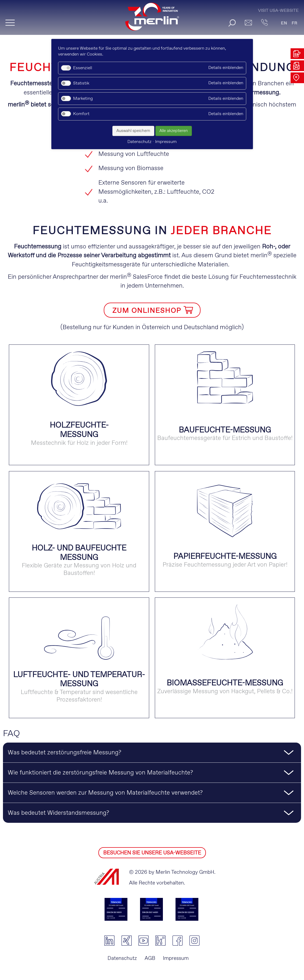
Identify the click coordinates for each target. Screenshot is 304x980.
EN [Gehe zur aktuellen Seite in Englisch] (284, 23)
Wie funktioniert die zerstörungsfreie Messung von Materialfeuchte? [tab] (100, 773)
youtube (143, 941)
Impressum (176, 958)
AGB (150, 958)
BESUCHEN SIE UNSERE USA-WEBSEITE (152, 853)
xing (126, 941)
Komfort (81, 114)
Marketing (83, 99)
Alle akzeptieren (174, 131)
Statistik (81, 83)
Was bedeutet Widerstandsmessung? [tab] (58, 813)
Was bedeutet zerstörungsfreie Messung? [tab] (65, 753)
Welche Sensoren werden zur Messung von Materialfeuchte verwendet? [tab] (105, 793)
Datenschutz (122, 958)
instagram (194, 941)
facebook (178, 941)
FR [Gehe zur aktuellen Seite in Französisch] (294, 23)
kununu (160, 941)
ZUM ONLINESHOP (147, 311)
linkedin (110, 941)
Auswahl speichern (133, 131)
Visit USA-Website (278, 11)
